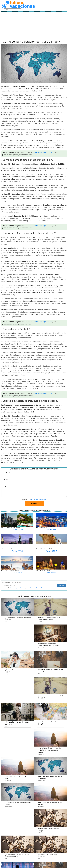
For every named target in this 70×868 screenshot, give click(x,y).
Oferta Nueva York (7, 549)
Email (8, 473)
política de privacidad (35, 588)
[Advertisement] (34, 26)
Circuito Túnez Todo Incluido (44, 549)
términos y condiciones (38, 499)
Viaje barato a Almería (42, 527)
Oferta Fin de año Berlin (43, 570)
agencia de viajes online (42, 152)
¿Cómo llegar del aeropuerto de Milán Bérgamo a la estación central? (49, 750)
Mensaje (7, 487)
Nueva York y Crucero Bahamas (11, 527)
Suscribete (62, 585)
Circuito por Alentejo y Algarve (10, 570)
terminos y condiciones (18, 588)
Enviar (34, 504)
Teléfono (7, 480)
